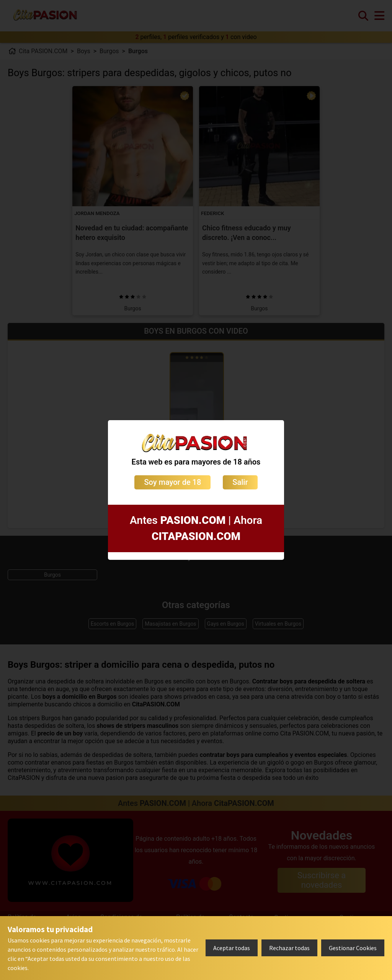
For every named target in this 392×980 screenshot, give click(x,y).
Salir (240, 482)
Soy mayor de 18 (172, 482)
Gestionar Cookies (353, 948)
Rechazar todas (289, 948)
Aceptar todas (232, 948)
